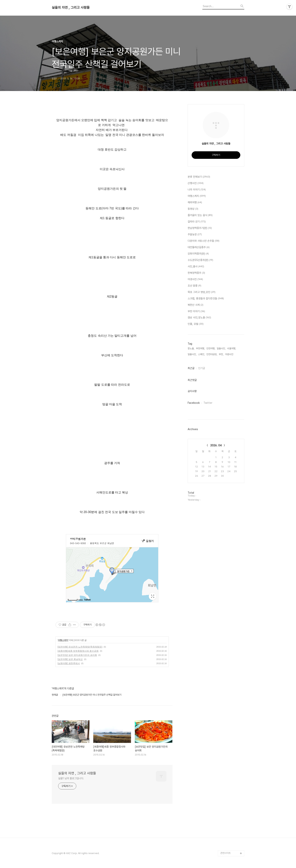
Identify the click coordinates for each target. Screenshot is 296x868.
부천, (221, 354)
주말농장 (195, 235)
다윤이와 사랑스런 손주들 (203, 241)
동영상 (193, 209)
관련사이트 (225, 853)
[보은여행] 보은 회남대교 (70, 659)
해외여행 (195, 203)
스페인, (201, 354)
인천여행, (211, 348)
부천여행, (200, 348)
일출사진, (221, 348)
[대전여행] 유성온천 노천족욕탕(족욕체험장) (80, 647)
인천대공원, (212, 354)
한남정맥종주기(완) (200, 228)
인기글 (202, 368)
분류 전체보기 (199, 177)
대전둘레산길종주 (199, 247)
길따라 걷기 (197, 222)
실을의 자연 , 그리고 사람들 (71, 8)
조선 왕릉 (194, 286)
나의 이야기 (197, 190)
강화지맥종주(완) (198, 254)
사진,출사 (196, 267)
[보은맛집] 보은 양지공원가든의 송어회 (77, 655)
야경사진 (195, 279)
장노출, (191, 348)
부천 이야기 (196, 311)
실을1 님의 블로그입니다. (71, 778)
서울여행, (232, 348)
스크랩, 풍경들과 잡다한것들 (206, 299)
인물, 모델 (196, 324)
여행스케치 (63, 640)
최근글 (191, 368)
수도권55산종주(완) (200, 260)
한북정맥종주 (196, 273)
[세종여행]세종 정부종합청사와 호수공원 (78, 651)
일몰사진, (192, 354)
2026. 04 (216, 445)
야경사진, (229, 354)
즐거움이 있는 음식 (200, 215)
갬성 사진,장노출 (199, 318)
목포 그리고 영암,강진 (202, 292)
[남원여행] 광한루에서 (69, 663)
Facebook (194, 403)
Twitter (208, 403)
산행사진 (196, 183)
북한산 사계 (195, 305)
